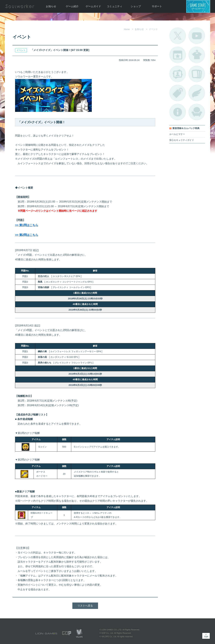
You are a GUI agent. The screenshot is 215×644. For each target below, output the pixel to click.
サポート (157, 6)
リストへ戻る (85, 606)
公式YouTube (197, 36)
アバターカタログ (197, 55)
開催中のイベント (178, 55)
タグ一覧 (178, 93)
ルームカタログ (197, 112)
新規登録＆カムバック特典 (186, 128)
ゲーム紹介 (72, 6)
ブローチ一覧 (197, 93)
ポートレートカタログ (178, 74)
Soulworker (20, 6)
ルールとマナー (177, 134)
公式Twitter (178, 36)
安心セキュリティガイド (182, 140)
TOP (206, 636)
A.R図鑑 (197, 74)
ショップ (136, 6)
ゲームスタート (198, 6)
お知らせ (51, 6)
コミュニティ (115, 6)
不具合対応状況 (178, 112)
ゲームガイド (93, 6)
